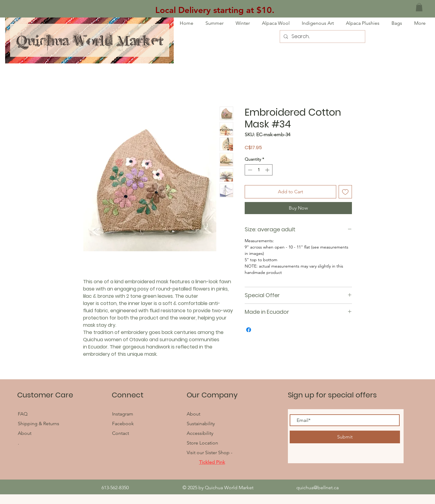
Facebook (124, 424)
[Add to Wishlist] (345, 192)
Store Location (202, 443)
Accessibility (200, 433)
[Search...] (322, 37)
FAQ (23, 414)
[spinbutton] (259, 170)
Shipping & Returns (39, 424)
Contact (121, 433)
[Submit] (345, 437)
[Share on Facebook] (249, 330)
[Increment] (268, 170)
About (25, 433)
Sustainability (201, 424)
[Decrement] (249, 170)
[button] (419, 7)
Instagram (123, 414)
